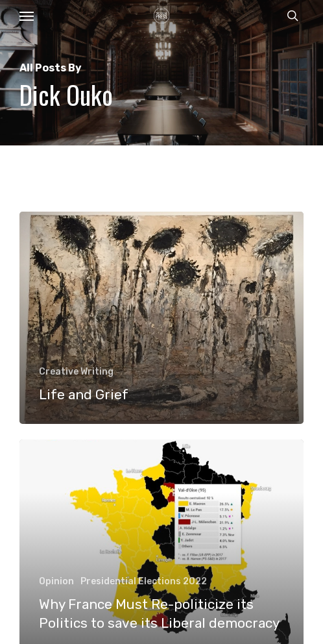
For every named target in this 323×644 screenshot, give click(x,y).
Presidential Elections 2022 (144, 581)
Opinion (56, 581)
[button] (27, 16)
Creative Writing (76, 372)
